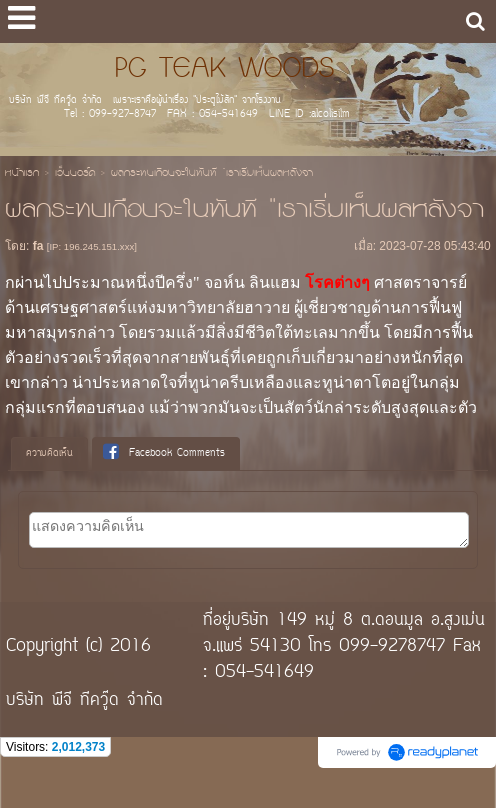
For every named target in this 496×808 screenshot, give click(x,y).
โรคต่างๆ (337, 282)
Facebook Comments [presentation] (164, 453)
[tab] (49, 454)
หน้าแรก (22, 174)
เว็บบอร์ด (75, 174)
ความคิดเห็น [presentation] (49, 453)
